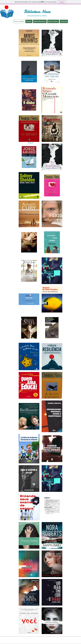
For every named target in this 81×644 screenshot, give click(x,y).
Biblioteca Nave (37, 11)
